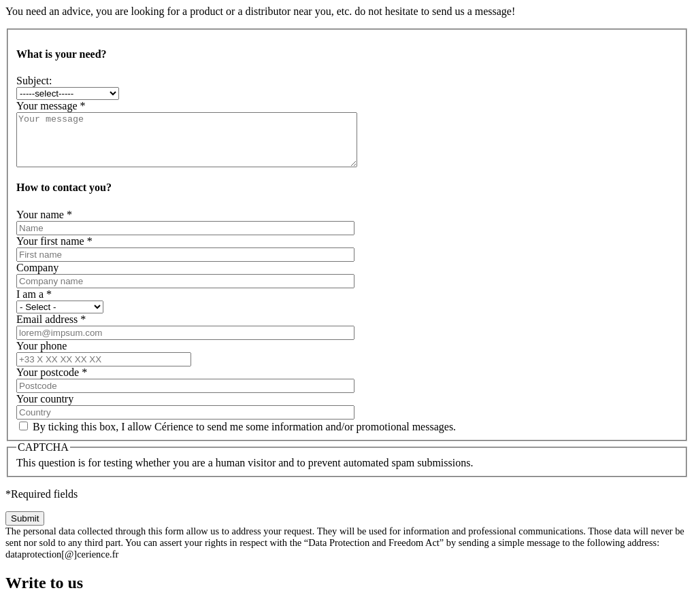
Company (37, 278)
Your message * (51, 106)
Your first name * (54, 251)
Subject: (34, 81)
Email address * (51, 329)
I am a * (34, 304)
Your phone (42, 356)
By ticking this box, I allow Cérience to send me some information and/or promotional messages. (244, 437)
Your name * (44, 225)
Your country (45, 409)
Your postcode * (52, 382)
